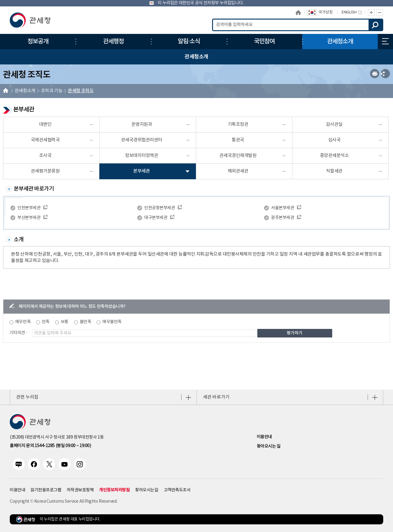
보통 (65, 322)
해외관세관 (238, 171)
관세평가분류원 (45, 171)
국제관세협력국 (45, 140)
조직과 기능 (52, 91)
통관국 (238, 140)
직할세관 (334, 171)
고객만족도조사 (177, 490)
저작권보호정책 (80, 490)
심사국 (334, 140)
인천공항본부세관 (160, 208)
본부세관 (141, 171)
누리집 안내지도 (385, 41)
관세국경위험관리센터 (142, 140)
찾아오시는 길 (269, 446)
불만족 (86, 322)
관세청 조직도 (81, 91)
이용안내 (264, 437)
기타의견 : (18, 333)
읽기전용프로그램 (46, 490)
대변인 (45, 124)
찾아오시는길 (147, 490)
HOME (6, 91)
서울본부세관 (283, 208)
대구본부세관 (156, 218)
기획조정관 (238, 124)
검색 (375, 25)
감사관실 (334, 124)
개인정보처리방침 (114, 490)
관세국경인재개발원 (238, 156)
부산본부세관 (29, 218)
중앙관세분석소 (334, 156)
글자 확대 (371, 13)
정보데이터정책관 (141, 156)
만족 (46, 322)
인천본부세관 (29, 208)
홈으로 (298, 12)
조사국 (45, 156)
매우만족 (23, 322)
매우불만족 (112, 322)
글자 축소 (380, 13)
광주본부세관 (283, 218)
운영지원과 (142, 124)
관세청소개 (25, 91)
